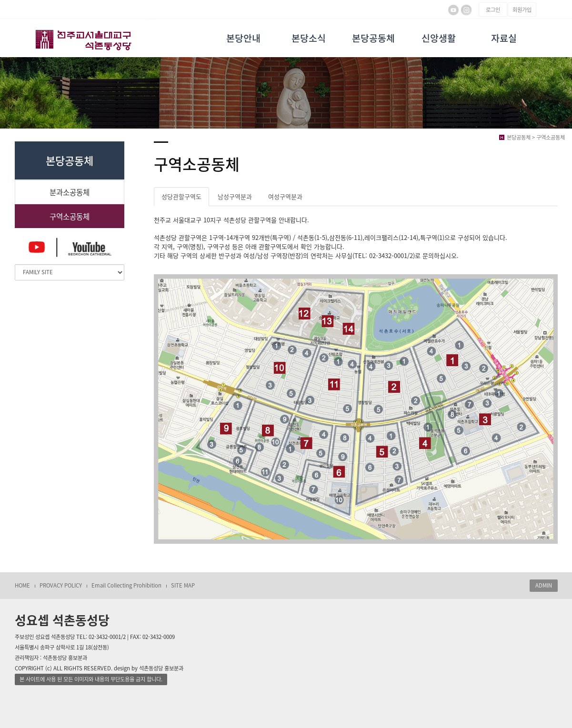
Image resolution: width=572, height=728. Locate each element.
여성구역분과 (285, 196)
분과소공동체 (70, 192)
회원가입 (522, 10)
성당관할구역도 (181, 196)
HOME (22, 585)
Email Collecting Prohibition (126, 585)
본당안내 (243, 38)
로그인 (493, 10)
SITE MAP (183, 585)
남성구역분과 (235, 196)
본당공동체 (373, 38)
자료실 (504, 38)
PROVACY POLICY (61, 585)
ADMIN (544, 585)
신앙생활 (439, 38)
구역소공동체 (70, 216)
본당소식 (309, 38)
